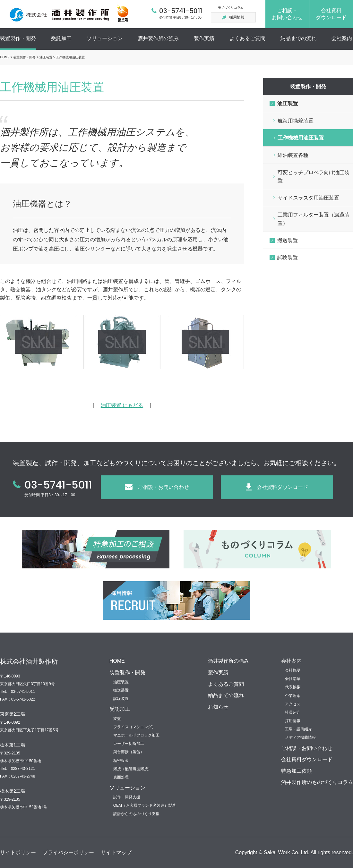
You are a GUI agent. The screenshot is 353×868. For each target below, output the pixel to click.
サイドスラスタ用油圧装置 (308, 198)
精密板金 (121, 761)
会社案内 (342, 38)
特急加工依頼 (297, 771)
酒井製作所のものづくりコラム (317, 782)
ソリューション (105, 38)
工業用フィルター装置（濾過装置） (314, 219)
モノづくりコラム (231, 8)
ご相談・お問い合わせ (307, 748)
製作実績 (204, 38)
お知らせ (218, 707)
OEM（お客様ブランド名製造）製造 (145, 805)
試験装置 (288, 257)
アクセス (293, 704)
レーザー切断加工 (129, 744)
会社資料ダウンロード (307, 759)
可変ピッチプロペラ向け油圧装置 (314, 177)
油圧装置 (46, 57)
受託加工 (61, 38)
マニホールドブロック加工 (136, 735)
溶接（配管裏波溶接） (133, 769)
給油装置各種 (293, 155)
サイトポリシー (18, 852)
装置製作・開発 (18, 38)
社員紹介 (293, 712)
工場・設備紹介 (298, 729)
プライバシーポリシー (68, 852)
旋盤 (117, 719)
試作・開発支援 (127, 797)
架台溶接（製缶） (129, 752)
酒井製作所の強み (158, 38)
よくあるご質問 (247, 38)
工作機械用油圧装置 (301, 138)
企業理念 (293, 696)
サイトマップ (116, 852)
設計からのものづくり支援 (136, 814)
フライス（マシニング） (134, 727)
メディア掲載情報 (300, 737)
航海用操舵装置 (296, 121)
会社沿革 (293, 679)
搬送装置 (288, 240)
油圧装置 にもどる (122, 405)
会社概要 (293, 670)
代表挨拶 (293, 687)
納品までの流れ (298, 38)
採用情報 (293, 721)
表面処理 (121, 777)
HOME (5, 57)
